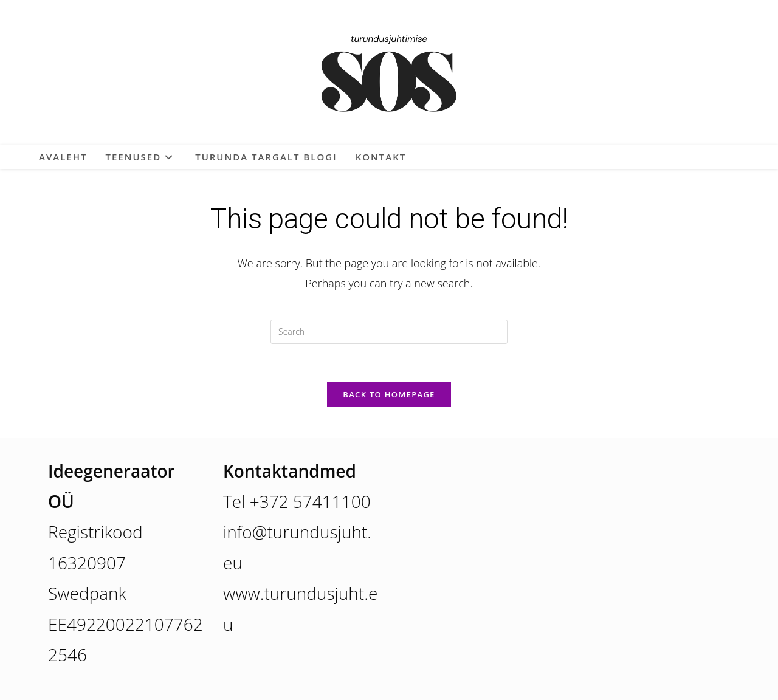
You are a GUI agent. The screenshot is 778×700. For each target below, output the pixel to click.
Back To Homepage (389, 394)
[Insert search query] (389, 332)
